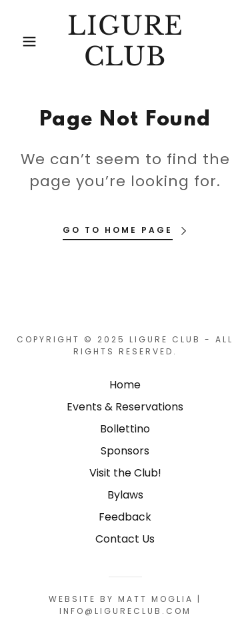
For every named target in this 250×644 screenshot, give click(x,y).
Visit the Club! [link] (125, 473)
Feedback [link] (125, 517)
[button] (20, 41)
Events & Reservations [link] (125, 407)
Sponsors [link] (125, 451)
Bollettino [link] (125, 429)
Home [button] (125, 385)
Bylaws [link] (125, 495)
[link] (125, 41)
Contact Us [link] (125, 539)
